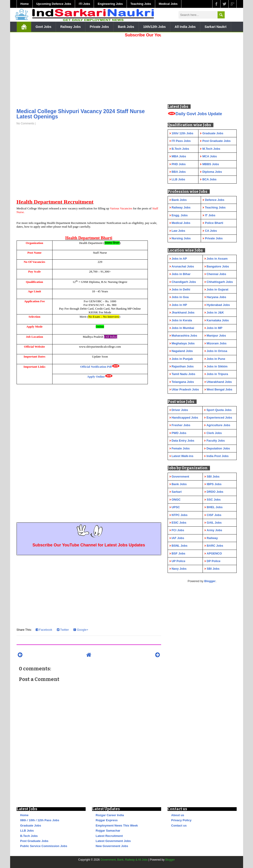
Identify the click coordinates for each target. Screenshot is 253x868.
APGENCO (214, 553)
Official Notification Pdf (96, 367)
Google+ (81, 630)
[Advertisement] (89, 71)
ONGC (176, 500)
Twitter (63, 630)
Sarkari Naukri (216, 27)
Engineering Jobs (110, 4)
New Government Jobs (112, 846)
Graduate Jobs (31, 825)
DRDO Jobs (215, 492)
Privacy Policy (181, 820)
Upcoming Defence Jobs (54, 4)
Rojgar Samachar (108, 831)
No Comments (25, 123)
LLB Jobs (27, 831)
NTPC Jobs (179, 515)
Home (25, 4)
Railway (212, 538)
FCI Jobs (178, 530)
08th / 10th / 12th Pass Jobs (40, 820)
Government (180, 477)
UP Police (178, 561)
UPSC (176, 507)
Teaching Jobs (141, 4)
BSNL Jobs (179, 546)
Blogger (210, 581)
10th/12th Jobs (154, 27)
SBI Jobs (213, 477)
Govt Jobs (44, 27)
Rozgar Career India (110, 815)
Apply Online (96, 377)
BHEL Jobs (215, 507)
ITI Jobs (84, 4)
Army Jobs (214, 530)
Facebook (44, 630)
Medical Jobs (168, 4)
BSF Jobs (178, 553)
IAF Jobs (178, 538)
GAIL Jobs (214, 523)
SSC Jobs (214, 500)
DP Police (214, 561)
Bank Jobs (126, 27)
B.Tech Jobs (29, 836)
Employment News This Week (117, 825)
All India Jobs (185, 27)
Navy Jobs (179, 569)
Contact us (179, 825)
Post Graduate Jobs (34, 841)
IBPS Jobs (214, 484)
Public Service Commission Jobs (44, 846)
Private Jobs (99, 27)
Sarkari (177, 492)
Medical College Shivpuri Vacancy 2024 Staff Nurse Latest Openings (81, 114)
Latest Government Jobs (113, 841)
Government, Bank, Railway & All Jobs (124, 860)
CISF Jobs (214, 515)
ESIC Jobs (179, 523)
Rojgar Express (107, 820)
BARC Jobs (215, 546)
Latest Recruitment (109, 836)
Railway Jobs (71, 27)
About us (178, 815)
